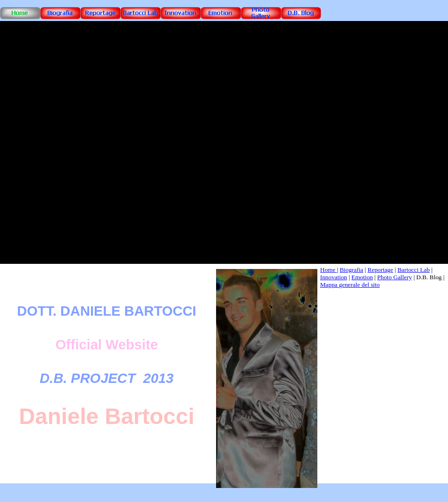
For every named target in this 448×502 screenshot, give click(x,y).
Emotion (362, 277)
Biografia (351, 270)
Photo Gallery (394, 277)
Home (329, 270)
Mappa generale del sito (350, 285)
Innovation (334, 277)
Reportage (381, 270)
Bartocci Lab (414, 270)
